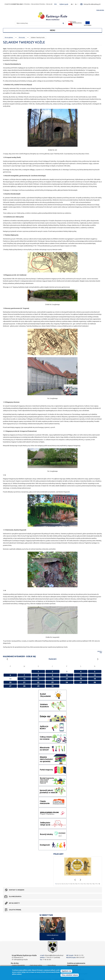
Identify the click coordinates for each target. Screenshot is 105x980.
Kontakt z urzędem (17, 890)
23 (52, 682)
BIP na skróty (14, 903)
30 (52, 686)
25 (81, 682)
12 (95, 675)
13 (85, 884)
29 (38, 686)
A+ (72, 4)
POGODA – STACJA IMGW (32, 4)
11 (81, 675)
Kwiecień (53, 659)
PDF (101, 653)
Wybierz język (64, 4)
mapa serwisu (100, 10)
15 (38, 679)
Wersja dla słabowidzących (92, 4)
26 (95, 682)
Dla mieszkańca (15, 896)
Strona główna (9, 37)
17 (67, 679)
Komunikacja (52, 965)
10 (67, 675)
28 (24, 686)
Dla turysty (22, 37)
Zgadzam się (66, 971)
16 (52, 679)
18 (81, 679)
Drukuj (100, 651)
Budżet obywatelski (19, 965)
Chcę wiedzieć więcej (70, 975)
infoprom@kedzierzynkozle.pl (54, 955)
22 (38, 682)
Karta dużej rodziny (36, 965)
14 (24, 679)
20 (10, 682)
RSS (56, 4)
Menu (53, 30)
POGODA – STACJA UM (46, 4)
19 (95, 679)
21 (24, 682)
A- (76, 4)
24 (67, 682)
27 (10, 686)
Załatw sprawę (15, 910)
